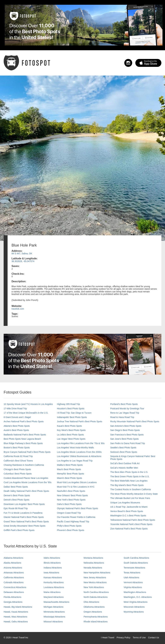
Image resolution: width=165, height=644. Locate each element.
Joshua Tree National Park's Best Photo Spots (80, 421)
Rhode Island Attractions (96, 622)
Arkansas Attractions (14, 573)
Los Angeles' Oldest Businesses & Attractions (79, 456)
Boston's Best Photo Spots (17, 448)
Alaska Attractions (12, 563)
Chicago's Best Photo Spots (17, 469)
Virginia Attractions (133, 587)
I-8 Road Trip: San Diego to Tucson (74, 413)
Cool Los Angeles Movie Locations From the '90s (28, 482)
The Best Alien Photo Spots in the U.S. (129, 472)
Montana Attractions (93, 558)
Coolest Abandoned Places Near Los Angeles (26, 478)
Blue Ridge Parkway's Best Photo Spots (23, 443)
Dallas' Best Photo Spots (16, 487)
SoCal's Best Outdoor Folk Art (125, 463)
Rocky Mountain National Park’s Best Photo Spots (135, 421)
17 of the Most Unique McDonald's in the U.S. (26, 413)
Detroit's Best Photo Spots (16, 500)
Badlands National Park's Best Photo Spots (25, 435)
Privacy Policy (123, 638)
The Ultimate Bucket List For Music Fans (130, 498)
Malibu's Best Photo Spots (70, 465)
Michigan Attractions (54, 607)
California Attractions (14, 577)
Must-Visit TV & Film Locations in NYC (76, 487)
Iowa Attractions (52, 573)
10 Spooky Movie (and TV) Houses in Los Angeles (28, 404)
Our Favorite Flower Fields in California (76, 517)
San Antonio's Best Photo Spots (126, 426)
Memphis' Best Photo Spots (71, 474)
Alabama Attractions (13, 558)
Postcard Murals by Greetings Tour (127, 409)
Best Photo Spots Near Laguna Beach (22, 439)
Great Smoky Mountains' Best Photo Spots (25, 526)
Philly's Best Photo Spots (69, 526)
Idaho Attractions (52, 558)
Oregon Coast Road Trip (69, 513)
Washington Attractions (135, 592)
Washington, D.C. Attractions (138, 597)
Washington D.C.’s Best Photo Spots (128, 516)
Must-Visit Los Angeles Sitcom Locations (77, 482)
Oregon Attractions (93, 612)
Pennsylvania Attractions (96, 617)
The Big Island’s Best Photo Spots (127, 485)
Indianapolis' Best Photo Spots (72, 417)
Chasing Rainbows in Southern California (24, 465)
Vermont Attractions (133, 582)
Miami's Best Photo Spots (69, 478)
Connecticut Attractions (15, 587)
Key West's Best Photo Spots (71, 430)
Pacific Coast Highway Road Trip (73, 522)
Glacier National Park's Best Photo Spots (24, 517)
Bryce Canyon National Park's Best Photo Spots (27, 452)
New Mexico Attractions (95, 582)
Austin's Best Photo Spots (16, 430)
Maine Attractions (52, 592)
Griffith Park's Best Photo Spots (19, 530)
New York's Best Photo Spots (71, 500)
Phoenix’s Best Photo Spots (71, 530)
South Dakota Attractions (136, 563)
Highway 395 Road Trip (68, 404)
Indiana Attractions (53, 568)
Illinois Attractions (52, 563)
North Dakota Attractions (96, 597)
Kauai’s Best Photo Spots (69, 426)
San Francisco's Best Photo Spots (127, 435)
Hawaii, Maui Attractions (15, 617)
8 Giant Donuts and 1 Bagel (17, 417)
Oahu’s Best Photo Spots (69, 504)
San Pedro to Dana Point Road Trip (128, 443)
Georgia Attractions (13, 602)
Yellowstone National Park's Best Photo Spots (133, 520)
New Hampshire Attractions (97, 573)
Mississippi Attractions (55, 617)
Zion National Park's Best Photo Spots (129, 529)
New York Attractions (94, 587)
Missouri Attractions (53, 622)
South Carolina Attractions (136, 558)
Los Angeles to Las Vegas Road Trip (75, 461)
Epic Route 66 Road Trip (16, 508)
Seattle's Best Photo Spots (123, 448)
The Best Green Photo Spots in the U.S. (130, 476)
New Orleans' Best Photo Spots (72, 495)
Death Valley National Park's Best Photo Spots (26, 491)
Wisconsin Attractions (134, 607)
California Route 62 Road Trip (18, 456)
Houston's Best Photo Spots (71, 409)
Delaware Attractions (14, 592)
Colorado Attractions (14, 582)
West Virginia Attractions (136, 602)
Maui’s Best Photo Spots (69, 469)
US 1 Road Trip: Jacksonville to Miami (129, 507)
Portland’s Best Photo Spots (124, 404)
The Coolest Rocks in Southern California (131, 489)
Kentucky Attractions (54, 582)
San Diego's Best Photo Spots (125, 430)
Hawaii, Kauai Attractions (16, 612)
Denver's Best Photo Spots (17, 495)
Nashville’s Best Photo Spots (71, 491)
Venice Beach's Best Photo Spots (127, 511)
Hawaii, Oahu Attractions (16, 622)
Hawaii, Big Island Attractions (18, 607)
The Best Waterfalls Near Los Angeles (129, 481)
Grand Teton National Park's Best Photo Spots (26, 522)
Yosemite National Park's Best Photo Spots (131, 524)
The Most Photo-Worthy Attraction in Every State (134, 494)
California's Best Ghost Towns (18, 461)
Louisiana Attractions (54, 587)
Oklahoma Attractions (94, 607)
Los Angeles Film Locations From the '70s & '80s (81, 443)
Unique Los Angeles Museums (125, 503)
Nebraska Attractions (94, 563)
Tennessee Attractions (134, 568)
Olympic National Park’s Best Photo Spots (77, 508)
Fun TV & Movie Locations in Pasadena (23, 513)
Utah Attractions (131, 577)
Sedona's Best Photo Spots (124, 452)
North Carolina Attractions (96, 592)
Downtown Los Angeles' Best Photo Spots (24, 504)
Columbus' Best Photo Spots (18, 474)
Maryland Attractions (54, 597)
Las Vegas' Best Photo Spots (71, 439)
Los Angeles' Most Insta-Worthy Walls (75, 448)
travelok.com (18, 309)
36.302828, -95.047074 (23, 261)
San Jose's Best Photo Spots (124, 439)
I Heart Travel (108, 638)
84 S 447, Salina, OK (22, 253)
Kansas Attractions (53, 577)
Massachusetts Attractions (57, 602)
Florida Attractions (12, 597)
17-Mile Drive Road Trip (15, 409)
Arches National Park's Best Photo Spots (24, 421)
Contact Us (154, 638)
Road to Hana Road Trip (122, 417)
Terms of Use (139, 638)
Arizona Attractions (13, 568)
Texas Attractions (132, 573)
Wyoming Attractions (134, 612)
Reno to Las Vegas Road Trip (125, 413)
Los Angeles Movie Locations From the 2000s (79, 452)
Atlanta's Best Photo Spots (17, 426)
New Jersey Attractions (95, 577)
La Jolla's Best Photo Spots (70, 435)
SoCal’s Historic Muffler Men (124, 468)
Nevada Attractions (93, 568)
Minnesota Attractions (54, 612)
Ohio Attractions (91, 602)
